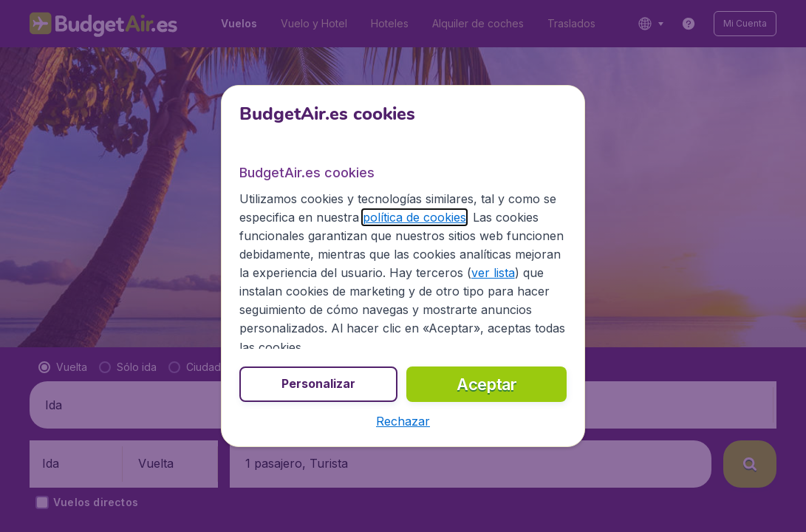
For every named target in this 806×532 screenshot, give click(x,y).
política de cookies (414, 217)
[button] (403, 421)
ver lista (493, 273)
